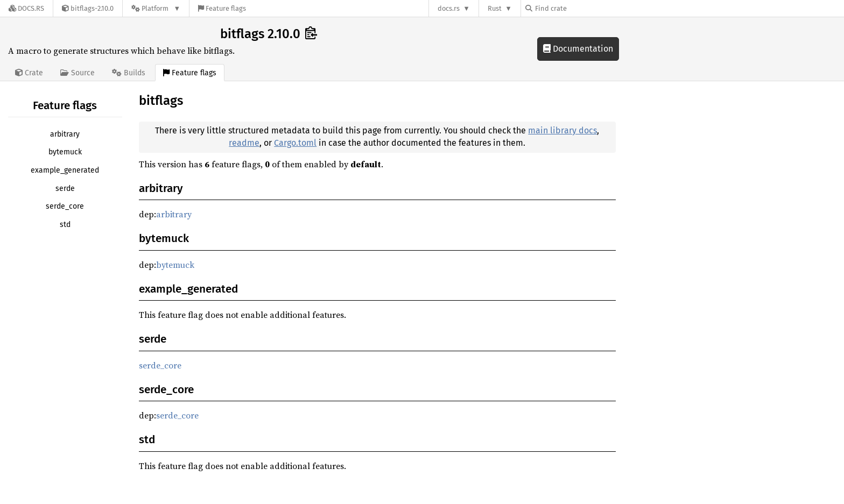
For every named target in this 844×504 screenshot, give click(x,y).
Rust (495, 8)
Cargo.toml (295, 143)
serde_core (65, 206)
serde (65, 189)
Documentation (578, 49)
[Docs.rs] (26, 8)
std (65, 225)
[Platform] (156, 8)
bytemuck (65, 152)
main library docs (562, 130)
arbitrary (65, 134)
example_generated (65, 170)
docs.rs (449, 8)
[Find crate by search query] (579, 8)
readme (244, 143)
